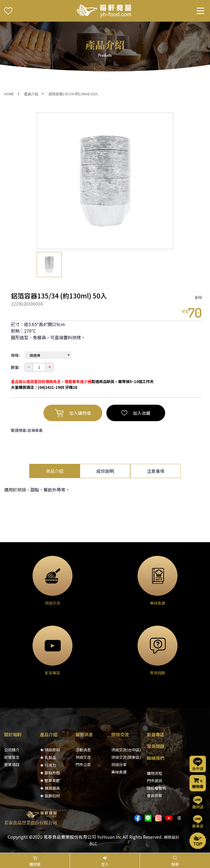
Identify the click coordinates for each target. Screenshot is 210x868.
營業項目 (12, 764)
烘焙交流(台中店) (126, 750)
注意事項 (156, 471)
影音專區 (156, 734)
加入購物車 (73, 413)
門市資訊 (154, 781)
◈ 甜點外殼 (50, 773)
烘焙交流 (83, 757)
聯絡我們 (156, 758)
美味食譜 (119, 772)
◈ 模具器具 (50, 788)
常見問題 (156, 746)
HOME (9, 94)
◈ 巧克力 (48, 765)
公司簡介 (12, 750)
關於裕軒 (13, 734)
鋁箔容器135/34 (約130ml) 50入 (73, 94)
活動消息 (83, 750)
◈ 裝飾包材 (50, 796)
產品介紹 (31, 94)
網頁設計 (171, 837)
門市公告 (83, 764)
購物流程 (154, 773)
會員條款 (154, 795)
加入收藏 (136, 413)
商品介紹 (55, 471)
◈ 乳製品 (48, 757)
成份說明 (105, 471)
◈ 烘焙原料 (50, 750)
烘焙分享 (119, 764)
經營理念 (12, 757)
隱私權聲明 (156, 788)
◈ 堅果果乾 (50, 780)
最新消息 (84, 734)
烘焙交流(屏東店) (126, 757)
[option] (105, 181)
